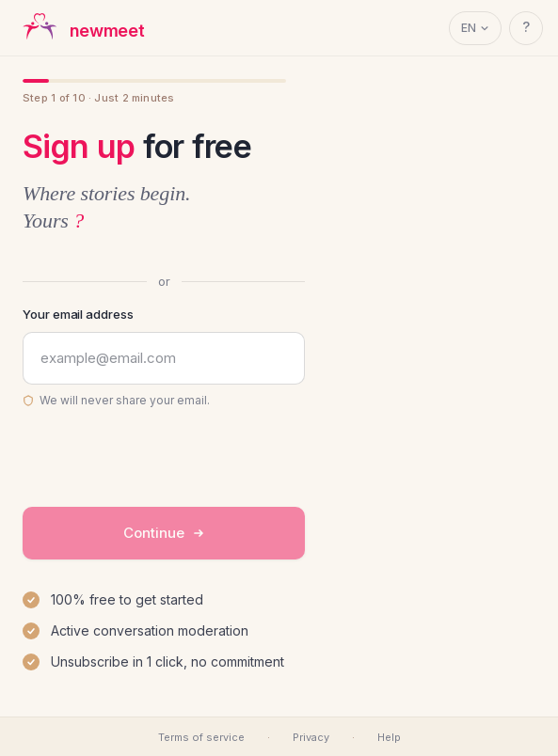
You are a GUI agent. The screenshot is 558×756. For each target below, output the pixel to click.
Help (389, 737)
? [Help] (526, 27)
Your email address (78, 314)
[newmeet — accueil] (81, 28)
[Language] (475, 28)
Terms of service (201, 737)
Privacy (311, 737)
